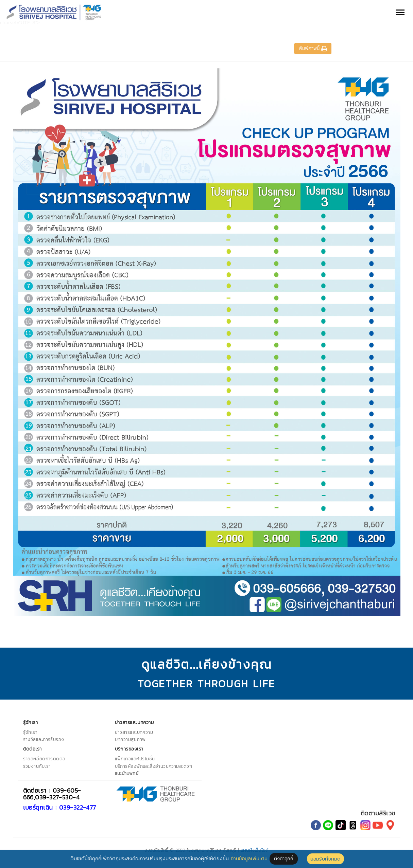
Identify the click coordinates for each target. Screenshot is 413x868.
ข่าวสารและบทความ (134, 732)
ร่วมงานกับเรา (37, 766)
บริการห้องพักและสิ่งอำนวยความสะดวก (154, 766)
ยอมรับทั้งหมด (325, 859)
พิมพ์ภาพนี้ (313, 48)
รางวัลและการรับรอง (44, 739)
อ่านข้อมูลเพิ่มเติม (249, 858)
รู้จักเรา (30, 732)
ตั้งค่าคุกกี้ (284, 859)
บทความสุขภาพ (130, 739)
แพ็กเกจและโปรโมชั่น (135, 759)
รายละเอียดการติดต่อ (44, 759)
